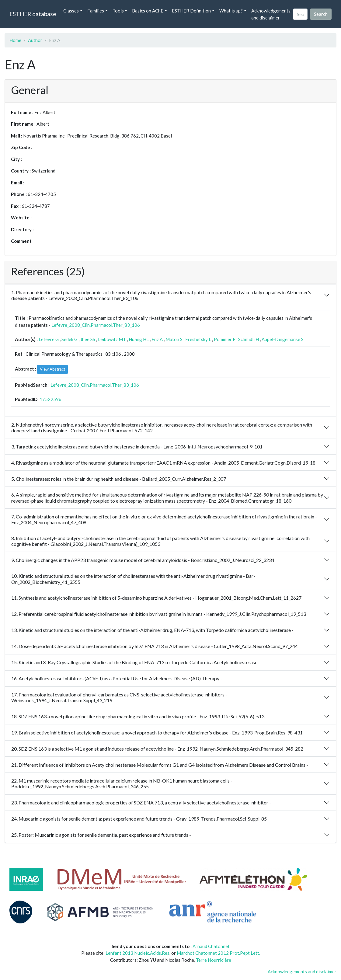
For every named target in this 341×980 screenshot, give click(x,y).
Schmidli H (249, 339)
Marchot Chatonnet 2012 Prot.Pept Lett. (218, 953)
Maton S (174, 339)
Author (35, 40)
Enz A (157, 339)
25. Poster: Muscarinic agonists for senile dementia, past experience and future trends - (101, 835)
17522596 (50, 399)
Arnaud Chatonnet (211, 946)
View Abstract (52, 369)
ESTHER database (33, 14)
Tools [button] (118, 11)
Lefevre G (49, 339)
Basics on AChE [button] (148, 11)
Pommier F (225, 339)
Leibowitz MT (112, 339)
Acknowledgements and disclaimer (271, 14)
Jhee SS (88, 339)
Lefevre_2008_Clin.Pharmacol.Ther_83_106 (96, 325)
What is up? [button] (231, 11)
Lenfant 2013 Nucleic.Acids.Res (137, 953)
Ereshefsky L (198, 339)
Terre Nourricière (214, 960)
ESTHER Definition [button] (191, 11)
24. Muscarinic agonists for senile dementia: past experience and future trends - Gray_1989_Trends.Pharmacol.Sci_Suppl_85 (139, 819)
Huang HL (139, 339)
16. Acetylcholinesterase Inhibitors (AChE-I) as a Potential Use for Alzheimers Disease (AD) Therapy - (117, 678)
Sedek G (70, 339)
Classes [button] (71, 11)
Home (15, 40)
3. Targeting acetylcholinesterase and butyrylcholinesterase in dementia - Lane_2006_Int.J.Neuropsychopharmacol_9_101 (137, 446)
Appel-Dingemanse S (283, 339)
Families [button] (96, 11)
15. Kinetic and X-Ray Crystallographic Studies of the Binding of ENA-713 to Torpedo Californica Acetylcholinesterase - (136, 662)
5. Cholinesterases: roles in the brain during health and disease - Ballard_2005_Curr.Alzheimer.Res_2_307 (119, 479)
